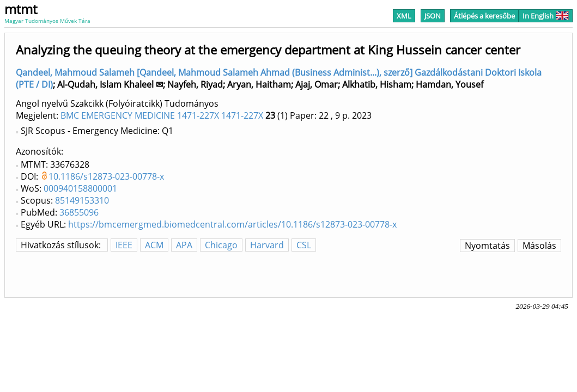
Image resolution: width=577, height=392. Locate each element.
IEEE (124, 245)
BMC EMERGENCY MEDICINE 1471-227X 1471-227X (162, 115)
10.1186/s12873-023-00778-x (106, 176)
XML (404, 16)
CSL (304, 245)
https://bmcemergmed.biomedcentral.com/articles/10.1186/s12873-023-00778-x (232, 224)
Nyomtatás (487, 246)
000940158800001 (80, 188)
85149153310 (82, 200)
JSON (433, 16)
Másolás (539, 246)
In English (546, 16)
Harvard (267, 245)
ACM (154, 245)
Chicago (221, 245)
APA (184, 245)
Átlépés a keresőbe (484, 16)
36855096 (79, 212)
